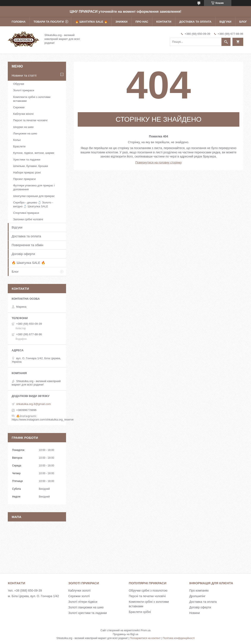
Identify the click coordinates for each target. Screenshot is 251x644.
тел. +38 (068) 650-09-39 (25, 590)
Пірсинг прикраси (24, 179)
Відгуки (225, 22)
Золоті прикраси (24, 90)
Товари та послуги (49, 22)
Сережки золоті (79, 596)
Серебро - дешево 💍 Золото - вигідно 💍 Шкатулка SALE (33, 204)
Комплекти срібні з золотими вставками (32, 99)
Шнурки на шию (23, 127)
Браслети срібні (140, 612)
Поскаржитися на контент (145, 638)
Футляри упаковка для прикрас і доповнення (34, 187)
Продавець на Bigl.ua (125, 634)
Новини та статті (24, 75)
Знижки (122, 22)
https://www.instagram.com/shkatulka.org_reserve (43, 420)
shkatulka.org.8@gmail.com (34, 404)
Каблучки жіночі (23, 114)
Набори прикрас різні (27, 172)
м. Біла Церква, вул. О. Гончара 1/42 (33, 596)
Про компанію (199, 590)
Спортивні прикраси (26, 213)
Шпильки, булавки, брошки (31, 166)
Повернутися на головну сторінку (159, 162)
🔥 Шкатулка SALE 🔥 (91, 22)
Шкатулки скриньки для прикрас (34, 196)
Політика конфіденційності (179, 638)
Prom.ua (146, 630)
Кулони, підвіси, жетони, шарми (34, 153)
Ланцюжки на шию (25, 133)
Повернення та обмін (28, 245)
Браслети (19, 146)
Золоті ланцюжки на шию (86, 607)
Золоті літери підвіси (83, 602)
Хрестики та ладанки (27, 160)
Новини (195, 613)
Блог (243, 22)
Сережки (19, 107)
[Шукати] (226, 42)
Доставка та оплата (195, 22)
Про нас (142, 22)
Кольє (17, 140)
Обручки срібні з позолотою (148, 590)
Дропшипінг (197, 596)
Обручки (19, 84)
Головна (19, 22)
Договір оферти (23, 254)
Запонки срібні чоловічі (28, 219)
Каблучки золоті (80, 590)
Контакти (164, 22)
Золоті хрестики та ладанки (88, 613)
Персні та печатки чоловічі (30, 120)
